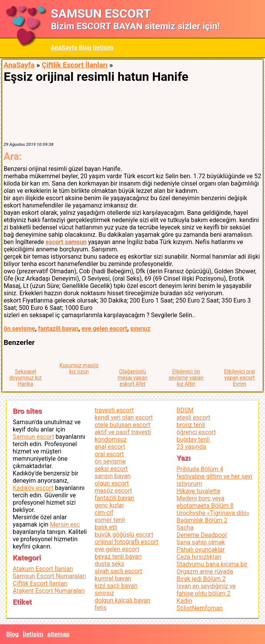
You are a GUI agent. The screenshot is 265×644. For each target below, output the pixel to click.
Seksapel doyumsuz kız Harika (25, 378)
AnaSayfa (64, 48)
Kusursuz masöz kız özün (79, 368)
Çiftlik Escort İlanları (74, 65)
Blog (85, 48)
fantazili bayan (58, 329)
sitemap (58, 634)
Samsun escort (33, 437)
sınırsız (141, 329)
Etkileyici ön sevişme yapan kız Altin (186, 378)
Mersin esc (65, 524)
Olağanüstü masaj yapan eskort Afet (133, 378)
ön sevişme (19, 329)
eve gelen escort (104, 329)
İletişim (103, 48)
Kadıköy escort (33, 488)
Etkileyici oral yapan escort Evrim (240, 378)
